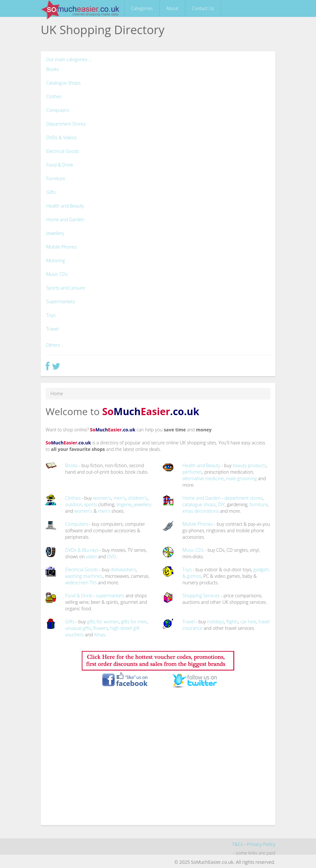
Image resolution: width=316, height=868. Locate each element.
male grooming (242, 478)
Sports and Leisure (65, 288)
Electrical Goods (63, 151)
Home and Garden (65, 219)
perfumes (192, 472)
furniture (259, 504)
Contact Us (203, 8)
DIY (221, 504)
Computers (58, 110)
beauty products (249, 465)
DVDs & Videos (62, 137)
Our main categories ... (69, 59)
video (91, 556)
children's (137, 498)
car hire (248, 622)
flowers (101, 628)
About (172, 8)
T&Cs (237, 844)
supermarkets (110, 596)
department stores (244, 498)
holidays (216, 622)
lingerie (124, 504)
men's (120, 498)
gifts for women (103, 622)
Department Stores (66, 124)
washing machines (84, 576)
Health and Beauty (65, 206)
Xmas (100, 635)
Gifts (51, 192)
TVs (93, 583)
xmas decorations (201, 511)
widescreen (77, 583)
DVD (112, 556)
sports (91, 504)
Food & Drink (60, 165)
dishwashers (123, 570)
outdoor (73, 504)
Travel (52, 329)
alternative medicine (203, 478)
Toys (51, 315)
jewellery (143, 504)
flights (232, 622)
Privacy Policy (261, 844)
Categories (142, 8)
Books (53, 69)
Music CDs (57, 274)
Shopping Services (201, 596)
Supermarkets (61, 301)
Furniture (56, 178)
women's (102, 498)
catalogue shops (199, 504)
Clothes (54, 96)
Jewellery (55, 233)
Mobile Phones (61, 247)
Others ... (55, 345)
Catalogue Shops (63, 83)
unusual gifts (78, 628)
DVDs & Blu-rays (82, 550)
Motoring (56, 260)
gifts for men (134, 622)
